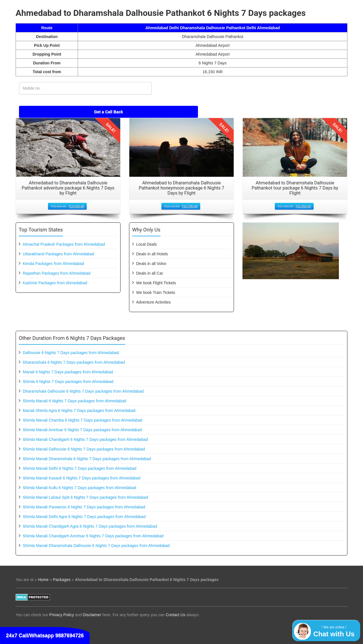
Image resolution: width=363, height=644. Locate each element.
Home (43, 580)
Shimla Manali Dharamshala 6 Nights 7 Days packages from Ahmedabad (87, 459)
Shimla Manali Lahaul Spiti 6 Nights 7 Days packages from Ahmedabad (85, 497)
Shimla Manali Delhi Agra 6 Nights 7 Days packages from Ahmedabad (84, 517)
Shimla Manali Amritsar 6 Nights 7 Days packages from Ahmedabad (82, 430)
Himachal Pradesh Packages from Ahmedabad (64, 244)
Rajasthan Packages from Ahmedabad (57, 273)
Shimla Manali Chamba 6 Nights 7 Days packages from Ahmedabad (83, 420)
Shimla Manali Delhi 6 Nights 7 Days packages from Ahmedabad (80, 468)
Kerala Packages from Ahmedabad (53, 264)
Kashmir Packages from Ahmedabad (55, 283)
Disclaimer (92, 615)
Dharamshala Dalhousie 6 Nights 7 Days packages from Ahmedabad (83, 391)
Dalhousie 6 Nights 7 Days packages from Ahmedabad (71, 353)
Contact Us (175, 615)
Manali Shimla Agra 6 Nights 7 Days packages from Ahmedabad (79, 411)
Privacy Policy (62, 615)
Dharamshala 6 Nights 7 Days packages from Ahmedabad (74, 362)
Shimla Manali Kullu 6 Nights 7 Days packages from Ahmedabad (79, 488)
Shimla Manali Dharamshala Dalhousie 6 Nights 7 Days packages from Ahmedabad (96, 546)
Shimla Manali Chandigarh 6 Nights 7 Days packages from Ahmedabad (85, 439)
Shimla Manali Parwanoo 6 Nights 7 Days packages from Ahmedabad (84, 507)
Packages (62, 580)
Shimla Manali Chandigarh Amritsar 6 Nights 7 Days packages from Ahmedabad (93, 536)
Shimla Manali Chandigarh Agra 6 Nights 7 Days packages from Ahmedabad (90, 526)
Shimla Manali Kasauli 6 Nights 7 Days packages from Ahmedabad (82, 478)
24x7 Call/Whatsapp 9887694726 (45, 635)
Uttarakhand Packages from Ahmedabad (58, 254)
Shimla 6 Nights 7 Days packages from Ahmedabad (68, 382)
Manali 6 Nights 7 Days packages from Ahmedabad (68, 372)
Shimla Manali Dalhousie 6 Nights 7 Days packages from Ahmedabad (84, 449)
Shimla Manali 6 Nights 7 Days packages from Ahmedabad (74, 401)
